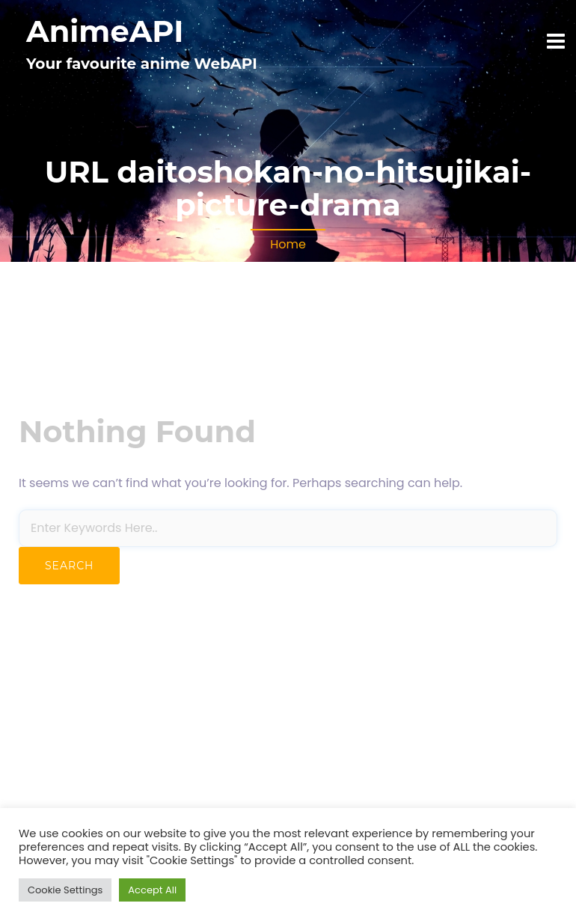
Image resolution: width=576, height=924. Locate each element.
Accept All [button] (152, 890)
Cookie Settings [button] (65, 890)
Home (288, 244)
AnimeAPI (105, 31)
